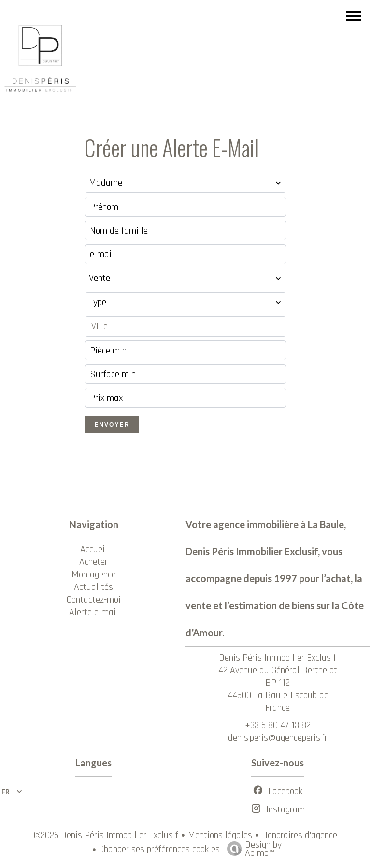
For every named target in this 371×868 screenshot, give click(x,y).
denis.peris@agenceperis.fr (278, 738)
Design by (252, 848)
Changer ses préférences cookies (159, 849)
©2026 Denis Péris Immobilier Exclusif (106, 835)
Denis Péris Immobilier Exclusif (278, 658)
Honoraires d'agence (300, 835)
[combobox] (185, 183)
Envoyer (112, 425)
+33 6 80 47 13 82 (278, 725)
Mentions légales (220, 835)
